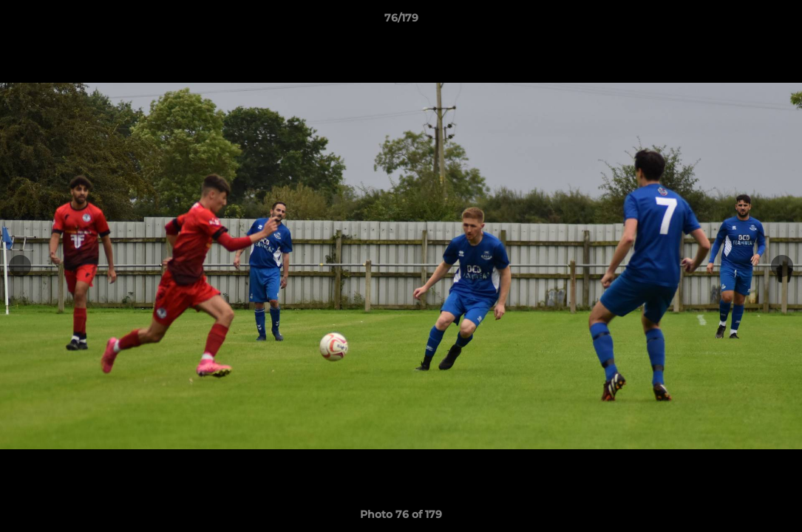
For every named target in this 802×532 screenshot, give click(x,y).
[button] (775, 21)
